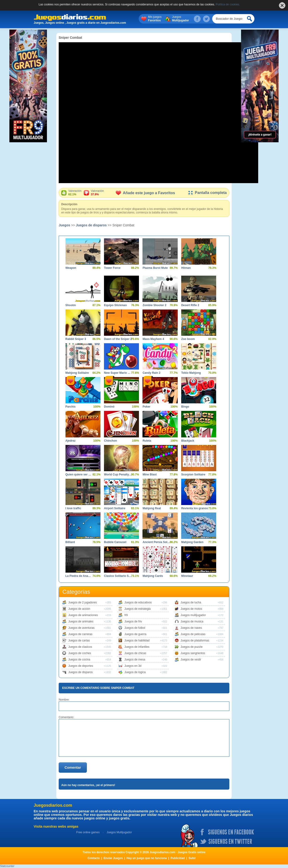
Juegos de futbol (135, 628)
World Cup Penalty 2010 (118, 475)
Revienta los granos (195, 508)
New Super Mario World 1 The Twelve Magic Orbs (118, 373)
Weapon (71, 268)
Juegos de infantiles (137, 647)
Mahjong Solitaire (77, 373)
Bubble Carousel (115, 542)
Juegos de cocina (79, 660)
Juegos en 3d (133, 666)
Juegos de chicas (135, 653)
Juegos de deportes (81, 666)
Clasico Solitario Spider (118, 576)
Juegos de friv (133, 621)
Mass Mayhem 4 (153, 339)
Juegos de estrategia (137, 609)
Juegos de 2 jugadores (83, 602)
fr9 (126, 615)
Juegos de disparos (91, 225)
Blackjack (188, 441)
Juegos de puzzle (192, 647)
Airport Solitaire (115, 508)
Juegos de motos (191, 609)
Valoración (75, 193)
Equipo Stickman (115, 305)
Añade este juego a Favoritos (145, 193)
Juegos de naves (191, 628)
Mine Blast (150, 475)
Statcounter (7, 866)
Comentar (73, 767)
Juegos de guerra (135, 634)
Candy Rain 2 (151, 373)
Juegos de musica (192, 621)
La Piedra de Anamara (79, 576)
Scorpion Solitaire (193, 475)
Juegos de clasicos (80, 647)
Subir (192, 858)
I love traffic (73, 508)
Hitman (186, 268)
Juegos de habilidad (137, 640)
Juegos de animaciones (83, 615)
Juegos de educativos (138, 602)
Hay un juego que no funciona (147, 858)
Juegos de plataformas (195, 640)
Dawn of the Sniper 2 (118, 339)
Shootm (71, 305)
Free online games (88, 832)
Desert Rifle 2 (190, 305)
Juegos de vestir (191, 660)
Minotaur (187, 576)
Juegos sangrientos (193, 653)
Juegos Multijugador (119, 832)
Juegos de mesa (135, 660)
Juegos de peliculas (193, 634)
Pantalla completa (207, 193)
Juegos (180, 19)
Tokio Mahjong (191, 373)
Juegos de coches (80, 653)
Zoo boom (188, 339)
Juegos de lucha (191, 602)
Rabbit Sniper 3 (76, 339)
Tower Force (112, 268)
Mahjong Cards (153, 576)
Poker (146, 407)
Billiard (70, 542)
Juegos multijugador (193, 615)
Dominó (109, 407)
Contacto (94, 858)
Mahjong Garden (192, 542)
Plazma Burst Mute (155, 268)
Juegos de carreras (80, 634)
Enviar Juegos (113, 858)
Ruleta (147, 441)
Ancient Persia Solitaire (156, 542)
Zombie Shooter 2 (154, 305)
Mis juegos (155, 19)
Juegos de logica (135, 672)
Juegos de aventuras (81, 628)
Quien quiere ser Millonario (79, 475)
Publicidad (178, 858)
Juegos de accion (79, 609)
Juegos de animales (81, 621)
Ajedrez (71, 441)
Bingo (185, 407)
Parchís (71, 407)
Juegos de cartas (79, 640)
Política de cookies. (228, 4)
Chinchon (110, 441)
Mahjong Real (152, 508)
